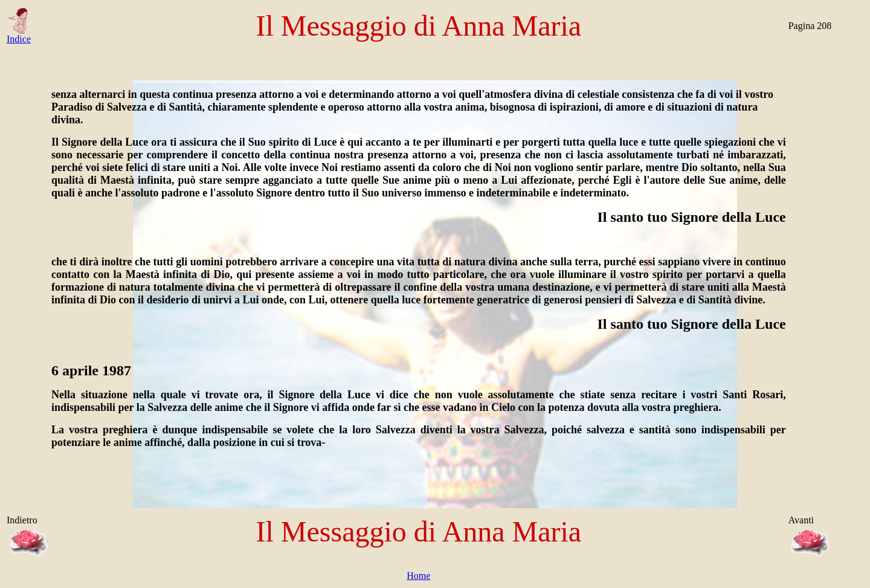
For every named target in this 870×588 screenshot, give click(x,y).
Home (418, 576)
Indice (19, 35)
